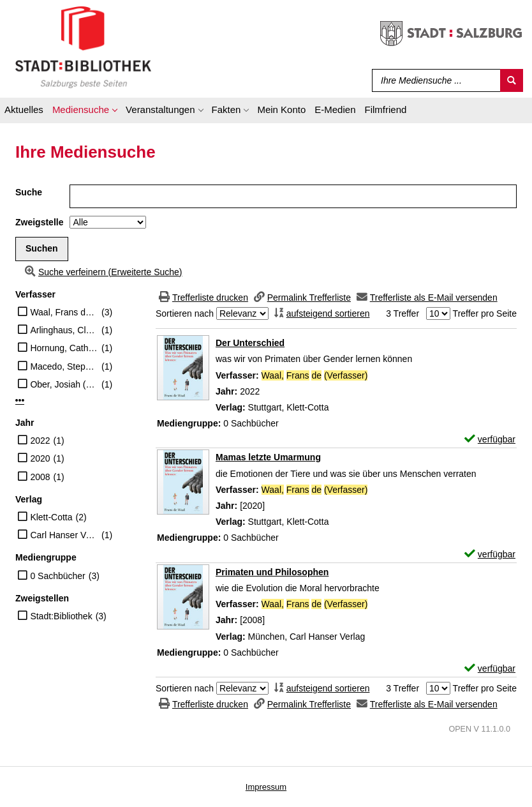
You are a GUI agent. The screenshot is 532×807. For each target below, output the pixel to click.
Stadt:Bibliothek (61, 616)
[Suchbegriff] (433, 80)
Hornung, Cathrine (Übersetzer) (64, 348)
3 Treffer (403, 313)
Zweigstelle (39, 222)
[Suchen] (512, 80)
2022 (40, 441)
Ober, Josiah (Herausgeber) (64, 384)
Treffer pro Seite (485, 313)
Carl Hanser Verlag (64, 535)
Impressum (266, 787)
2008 (40, 477)
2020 (40, 458)
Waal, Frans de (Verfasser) (64, 312)
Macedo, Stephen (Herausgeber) (64, 366)
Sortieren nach (185, 313)
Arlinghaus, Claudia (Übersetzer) (64, 330)
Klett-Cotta (51, 517)
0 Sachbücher (57, 576)
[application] (85, 112)
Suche (29, 192)
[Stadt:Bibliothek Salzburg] (83, 47)
